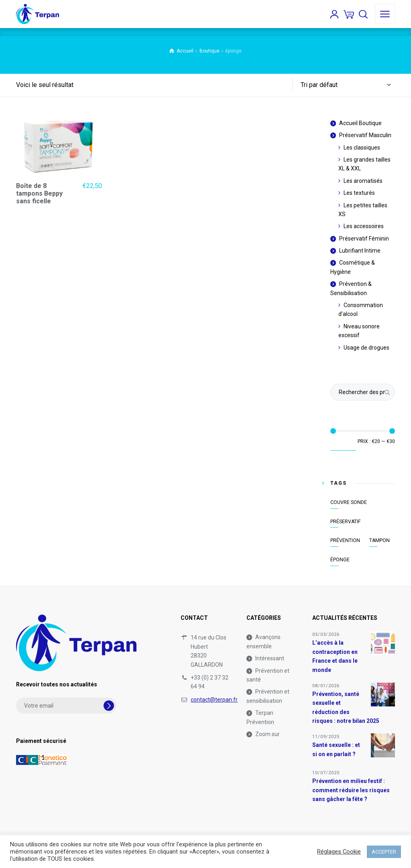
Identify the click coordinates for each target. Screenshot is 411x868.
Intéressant (270, 658)
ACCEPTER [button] (384, 852)
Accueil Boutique (360, 123)
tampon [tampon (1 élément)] (379, 540)
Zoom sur (268, 734)
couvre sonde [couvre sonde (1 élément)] (349, 502)
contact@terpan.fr (214, 700)
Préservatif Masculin (365, 135)
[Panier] (349, 14)
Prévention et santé (268, 675)
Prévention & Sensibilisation (351, 288)
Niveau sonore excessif (359, 331)
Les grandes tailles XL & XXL (364, 164)
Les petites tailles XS (363, 210)
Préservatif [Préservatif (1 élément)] (346, 522)
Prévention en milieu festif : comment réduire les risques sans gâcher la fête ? (351, 790)
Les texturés (359, 193)
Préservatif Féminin (364, 239)
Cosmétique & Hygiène (353, 267)
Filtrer (343, 443)
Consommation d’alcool (361, 310)
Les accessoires (364, 226)
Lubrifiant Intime (360, 251)
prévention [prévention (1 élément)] (345, 540)
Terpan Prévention (260, 717)
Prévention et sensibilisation (268, 696)
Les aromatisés (363, 181)
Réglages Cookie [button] (339, 852)
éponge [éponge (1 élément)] (340, 560)
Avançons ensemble (263, 641)
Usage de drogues (366, 348)
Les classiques (362, 148)
